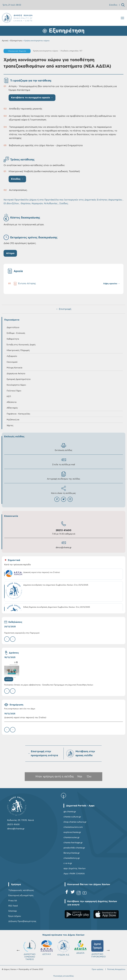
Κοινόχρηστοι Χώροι (16, 385)
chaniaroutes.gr (72, 837)
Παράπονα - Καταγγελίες (18, 414)
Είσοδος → (17, 179)
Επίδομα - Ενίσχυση (16, 333)
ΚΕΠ (9, 397)
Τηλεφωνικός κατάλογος (21, 890)
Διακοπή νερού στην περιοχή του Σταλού (25, 718)
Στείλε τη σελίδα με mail (64, 461)
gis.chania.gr (70, 812)
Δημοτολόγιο (13, 327)
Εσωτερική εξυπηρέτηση (21, 895)
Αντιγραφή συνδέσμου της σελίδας (64, 476)
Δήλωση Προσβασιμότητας (22, 921)
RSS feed (13, 906)
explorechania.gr (72, 832)
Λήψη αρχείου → (112, 284)
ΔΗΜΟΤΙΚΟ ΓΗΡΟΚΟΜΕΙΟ (98, 949)
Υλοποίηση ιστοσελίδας (63, 976)
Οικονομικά (12, 362)
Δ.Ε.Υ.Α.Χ (47, 948)
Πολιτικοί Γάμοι (14, 391)
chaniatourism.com (73, 827)
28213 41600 (63, 530)
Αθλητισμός (12, 408)
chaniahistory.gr (72, 858)
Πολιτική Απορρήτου (116, 969)
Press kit (13, 901)
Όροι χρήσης (98, 969)
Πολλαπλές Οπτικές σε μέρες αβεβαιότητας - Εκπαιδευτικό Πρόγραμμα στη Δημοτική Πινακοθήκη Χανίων (49, 685)
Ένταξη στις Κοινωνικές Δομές (21, 345)
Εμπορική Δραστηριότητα (19, 379)
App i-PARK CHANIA (74, 874)
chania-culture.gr (72, 817)
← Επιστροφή (63, 309)
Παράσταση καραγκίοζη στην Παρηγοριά (22, 633)
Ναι (80, 777)
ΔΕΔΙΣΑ (80, 947)
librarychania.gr (72, 853)
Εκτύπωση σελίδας (64, 447)
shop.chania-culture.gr (75, 822)
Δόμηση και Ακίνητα (16, 374)
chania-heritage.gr (73, 843)
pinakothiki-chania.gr (74, 848)
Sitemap (13, 911)
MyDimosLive (13, 420)
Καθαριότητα (13, 339)
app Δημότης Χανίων (75, 868)
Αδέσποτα (12, 402)
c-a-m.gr (68, 863)
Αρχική (5, 41)
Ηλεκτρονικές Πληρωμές (18, 350)
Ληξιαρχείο (12, 356)
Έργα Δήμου (15, 916)
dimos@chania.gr (64, 548)
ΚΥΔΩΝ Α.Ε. (63, 948)
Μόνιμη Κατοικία (14, 368)
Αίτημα (10, 253)
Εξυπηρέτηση (16, 41)
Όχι (89, 777)
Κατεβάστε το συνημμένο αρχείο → (32, 98)
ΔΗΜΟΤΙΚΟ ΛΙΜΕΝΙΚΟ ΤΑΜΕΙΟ (30, 950)
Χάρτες (10, 426)
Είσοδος (113, 5)
